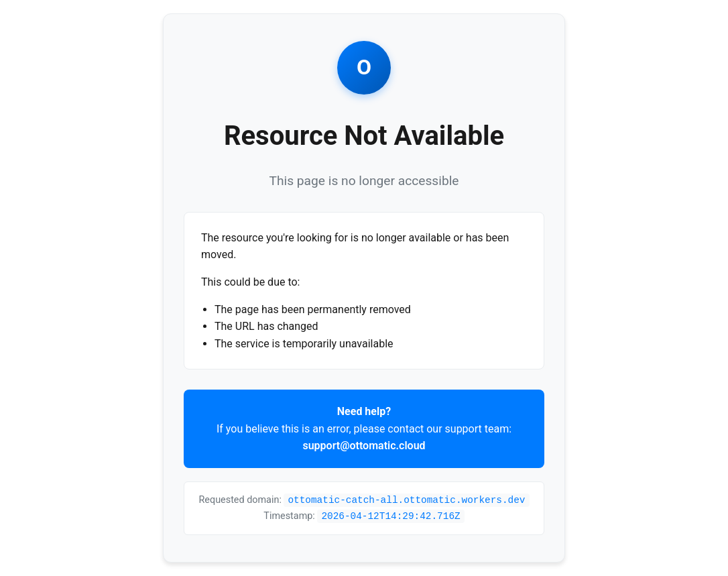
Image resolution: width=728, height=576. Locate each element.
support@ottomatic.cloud (364, 446)
